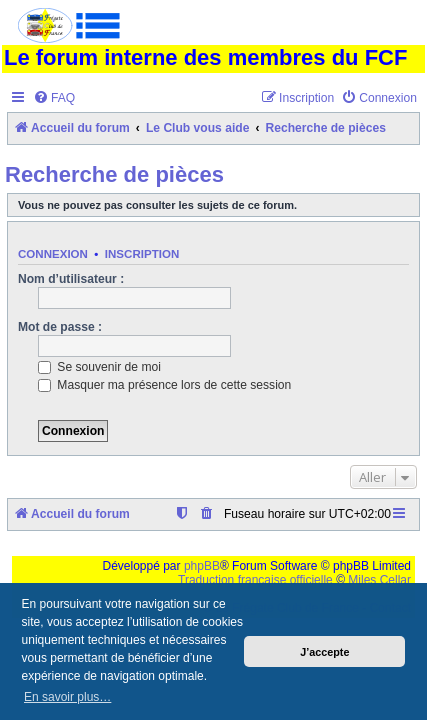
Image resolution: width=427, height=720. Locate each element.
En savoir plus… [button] (67, 697)
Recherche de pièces (114, 174)
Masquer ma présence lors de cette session (164, 385)
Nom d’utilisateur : (71, 279)
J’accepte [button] (324, 652)
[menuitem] (54, 98)
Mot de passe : (60, 327)
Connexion (53, 254)
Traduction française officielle (255, 580)
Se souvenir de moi (99, 367)
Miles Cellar (379, 580)
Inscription (142, 254)
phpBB (202, 566)
